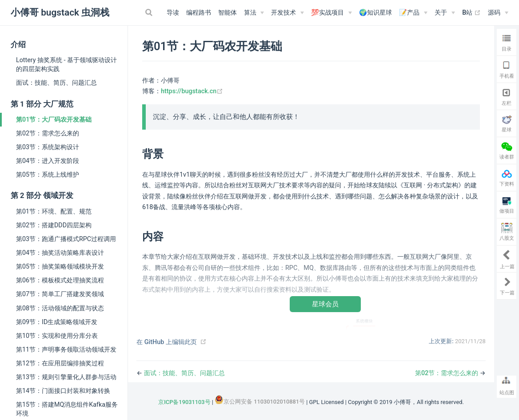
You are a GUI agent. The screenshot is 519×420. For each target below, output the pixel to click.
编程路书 (199, 13)
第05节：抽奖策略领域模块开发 (60, 266)
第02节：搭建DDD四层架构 (54, 225)
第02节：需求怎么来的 (48, 133)
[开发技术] (287, 13)
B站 (471, 13)
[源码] (498, 13)
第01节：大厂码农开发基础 (54, 119)
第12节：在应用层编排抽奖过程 (60, 363)
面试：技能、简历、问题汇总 (56, 83)
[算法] (254, 13)
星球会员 (325, 304)
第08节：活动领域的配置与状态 (60, 308)
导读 (173, 13)
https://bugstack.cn (192, 91)
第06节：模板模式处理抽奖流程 (60, 280)
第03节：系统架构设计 (48, 147)
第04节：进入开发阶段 (48, 161)
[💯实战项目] (331, 13)
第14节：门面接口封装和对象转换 (63, 391)
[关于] (445, 13)
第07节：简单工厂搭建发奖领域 (60, 294)
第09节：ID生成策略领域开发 (57, 322)
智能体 (228, 13)
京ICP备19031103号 (184, 402)
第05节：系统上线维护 (48, 174)
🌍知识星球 (375, 13)
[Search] (150, 12)
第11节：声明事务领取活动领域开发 (66, 349)
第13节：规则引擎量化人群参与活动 (66, 377)
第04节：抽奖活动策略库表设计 (60, 253)
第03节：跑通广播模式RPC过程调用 (66, 239)
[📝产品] (413, 13)
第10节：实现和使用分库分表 (57, 336)
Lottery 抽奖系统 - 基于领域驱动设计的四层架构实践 (66, 64)
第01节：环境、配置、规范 (54, 211)
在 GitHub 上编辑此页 (167, 342)
